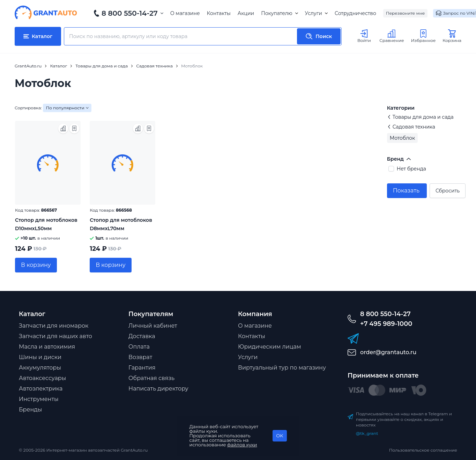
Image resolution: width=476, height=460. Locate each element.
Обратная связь (151, 378)
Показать (406, 191)
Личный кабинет (153, 326)
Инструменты (39, 399)
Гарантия (142, 368)
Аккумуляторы (40, 368)
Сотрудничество (355, 13)
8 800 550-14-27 (130, 13)
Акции (246, 13)
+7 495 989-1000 (386, 324)
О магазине (185, 13)
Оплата (139, 347)
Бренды (30, 410)
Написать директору (158, 389)
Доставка (142, 336)
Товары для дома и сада (420, 117)
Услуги (316, 13)
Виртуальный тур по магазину (282, 368)
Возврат (140, 357)
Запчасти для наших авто (55, 336)
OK (280, 436)
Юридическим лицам (270, 347)
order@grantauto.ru (388, 352)
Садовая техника (411, 127)
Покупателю (279, 13)
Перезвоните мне (406, 13)
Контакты (219, 13)
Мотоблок (402, 138)
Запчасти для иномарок (54, 326)
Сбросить (448, 191)
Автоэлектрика (41, 389)
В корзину (36, 265)
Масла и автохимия (47, 347)
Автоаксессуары (42, 378)
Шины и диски (40, 357)
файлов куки (242, 445)
